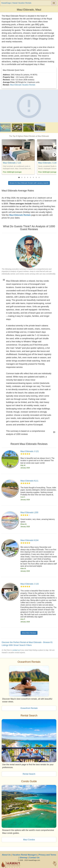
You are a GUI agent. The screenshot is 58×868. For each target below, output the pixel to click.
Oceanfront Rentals (29, 708)
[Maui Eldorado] (29, 106)
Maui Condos (29, 840)
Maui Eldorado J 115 (12, 163)
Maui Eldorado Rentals (20, 215)
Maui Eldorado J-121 (30, 451)
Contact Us (34, 858)
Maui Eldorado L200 (29, 512)
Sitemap (23, 858)
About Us (6, 855)
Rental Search (29, 774)
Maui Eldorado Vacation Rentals (23, 85)
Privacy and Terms (47, 855)
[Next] (55, 154)
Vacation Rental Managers (25, 855)
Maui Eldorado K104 (29, 540)
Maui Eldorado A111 (29, 481)
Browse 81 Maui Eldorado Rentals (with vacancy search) (29, 183)
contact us (16, 650)
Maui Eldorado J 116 (47, 163)
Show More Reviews (29, 633)
